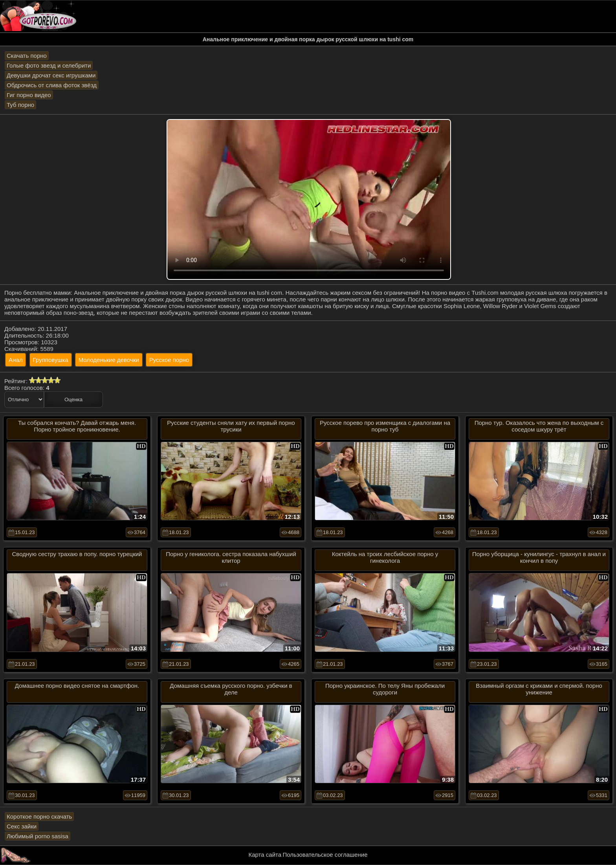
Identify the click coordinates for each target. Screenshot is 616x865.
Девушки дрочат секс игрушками (51, 75)
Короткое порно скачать (39, 816)
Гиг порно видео (29, 95)
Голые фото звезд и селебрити (49, 65)
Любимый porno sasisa (38, 836)
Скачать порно (27, 56)
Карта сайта (265, 855)
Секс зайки (22, 826)
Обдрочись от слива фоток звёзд (52, 85)
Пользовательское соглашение (325, 855)
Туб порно (20, 105)
